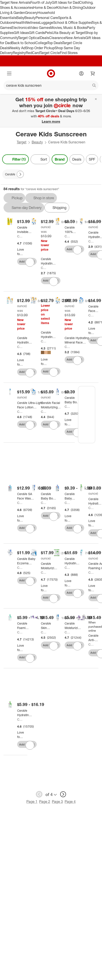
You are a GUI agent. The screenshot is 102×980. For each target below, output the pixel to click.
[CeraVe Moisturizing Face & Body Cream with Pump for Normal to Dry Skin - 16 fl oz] (49, 566)
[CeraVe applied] (13, 174)
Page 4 (70, 802)
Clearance (57, 38)
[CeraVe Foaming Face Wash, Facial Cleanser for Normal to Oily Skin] (23, 626)
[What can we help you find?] (51, 85)
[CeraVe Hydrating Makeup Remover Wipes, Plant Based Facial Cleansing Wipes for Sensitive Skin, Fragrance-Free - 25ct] (72, 561)
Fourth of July (41, 2)
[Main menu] (9, 73)
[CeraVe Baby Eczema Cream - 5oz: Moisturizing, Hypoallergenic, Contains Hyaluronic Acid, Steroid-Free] (28, 561)
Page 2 (45, 802)
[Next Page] (20, 174)
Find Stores (69, 53)
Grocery (31, 13)
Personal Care (47, 18)
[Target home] (51, 73)
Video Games (40, 28)
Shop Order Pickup (40, 48)
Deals (45, 38)
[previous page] (39, 794)
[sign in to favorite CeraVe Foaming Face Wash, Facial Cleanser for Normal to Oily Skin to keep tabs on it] (30, 658)
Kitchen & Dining (69, 8)
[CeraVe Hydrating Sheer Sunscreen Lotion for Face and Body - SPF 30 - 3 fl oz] (25, 340)
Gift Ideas (21, 33)
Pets (48, 33)
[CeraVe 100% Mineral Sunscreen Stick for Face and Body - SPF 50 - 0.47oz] (72, 230)
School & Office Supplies (72, 23)
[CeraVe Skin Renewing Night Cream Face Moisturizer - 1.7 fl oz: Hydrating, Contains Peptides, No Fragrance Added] (49, 626)
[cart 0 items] (93, 73)
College (41, 43)
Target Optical (29, 38)
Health (20, 23)
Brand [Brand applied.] (60, 159)
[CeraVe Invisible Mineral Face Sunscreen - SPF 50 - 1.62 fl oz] (25, 230)
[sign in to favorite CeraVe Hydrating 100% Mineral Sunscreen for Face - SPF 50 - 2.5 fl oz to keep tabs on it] (54, 282)
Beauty (30, 18)
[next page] (63, 794)
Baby (20, 18)
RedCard (33, 53)
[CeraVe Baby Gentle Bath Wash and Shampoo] (71, 496)
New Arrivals (75, 38)
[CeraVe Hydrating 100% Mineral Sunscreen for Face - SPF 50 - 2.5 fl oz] (48, 261)
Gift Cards (37, 33)
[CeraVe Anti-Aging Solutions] (95, 638)
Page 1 (32, 802)
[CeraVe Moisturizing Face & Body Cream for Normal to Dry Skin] (73, 626)
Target (22, 142)
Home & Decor (45, 8)
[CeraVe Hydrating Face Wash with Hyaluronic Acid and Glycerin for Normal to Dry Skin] (25, 713)
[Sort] (40, 159)
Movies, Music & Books (69, 28)
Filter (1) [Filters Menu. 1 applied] (15, 159)
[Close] (96, 99)
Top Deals (55, 43)
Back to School (23, 43)
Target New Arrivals (15, 2)
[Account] (81, 73)
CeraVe (20, 236)
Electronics (20, 28)
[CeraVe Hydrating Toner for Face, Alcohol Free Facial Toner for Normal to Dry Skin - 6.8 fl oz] (95, 501)
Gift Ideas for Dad (65, 2)
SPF (92, 159)
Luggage (46, 23)
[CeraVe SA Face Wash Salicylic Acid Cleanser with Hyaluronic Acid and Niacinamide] (26, 496)
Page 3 (57, 802)
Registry (19, 53)
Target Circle (50, 53)
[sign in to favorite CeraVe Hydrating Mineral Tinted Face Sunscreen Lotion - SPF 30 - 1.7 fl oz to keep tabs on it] (54, 372)
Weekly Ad (17, 48)
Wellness (32, 23)
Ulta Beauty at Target (68, 33)
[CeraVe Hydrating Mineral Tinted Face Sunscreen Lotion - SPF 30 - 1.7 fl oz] (48, 335)
